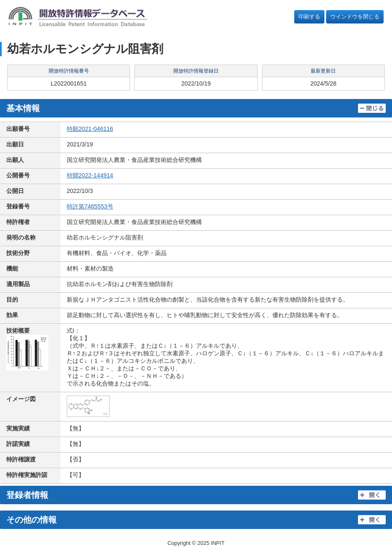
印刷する (309, 17)
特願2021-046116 (90, 129)
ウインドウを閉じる (355, 17)
